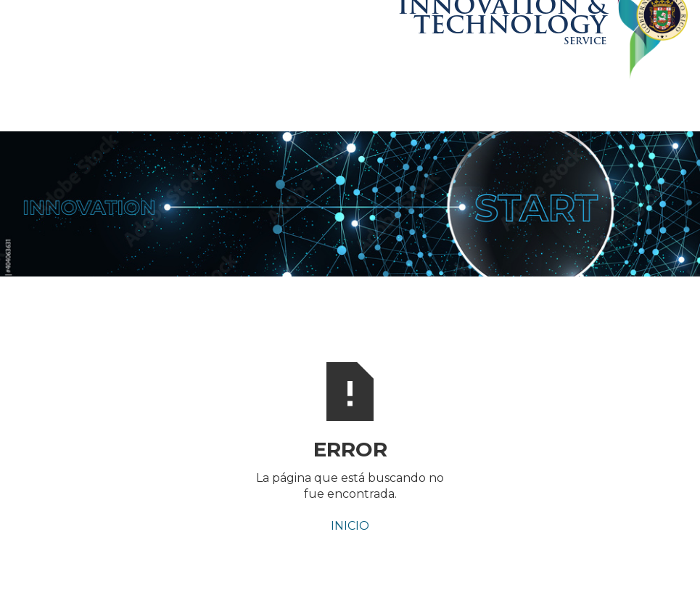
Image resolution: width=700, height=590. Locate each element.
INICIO (350, 526)
